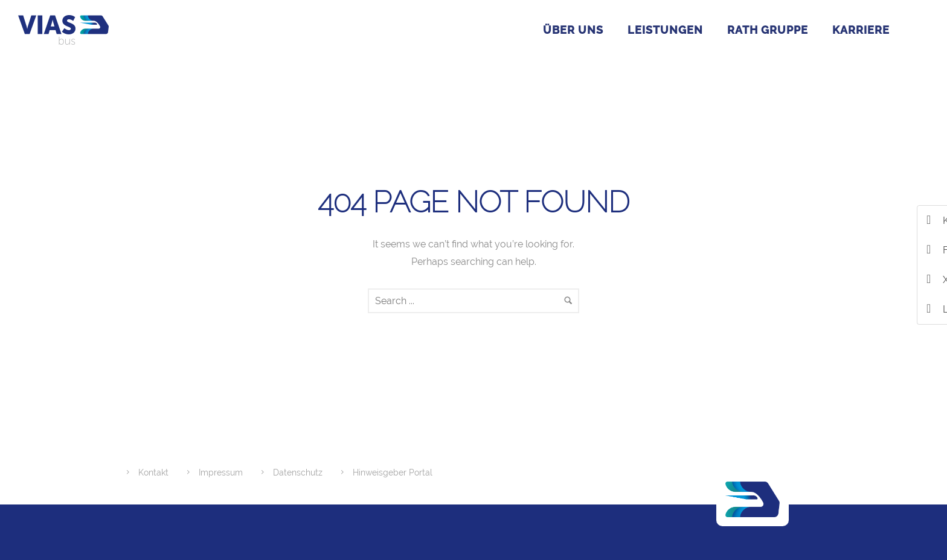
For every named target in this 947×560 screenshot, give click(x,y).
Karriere (861, 30)
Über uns (573, 30)
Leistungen (665, 30)
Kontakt (153, 472)
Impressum (221, 472)
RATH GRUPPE (768, 30)
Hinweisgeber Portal (393, 472)
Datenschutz (298, 472)
